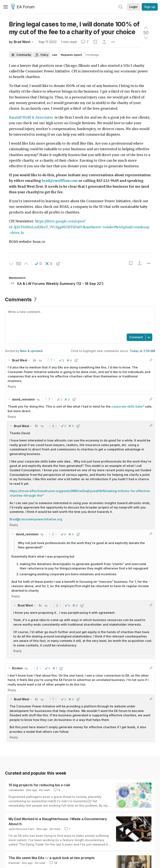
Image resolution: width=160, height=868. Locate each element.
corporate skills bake (127, 406)
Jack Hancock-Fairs (21, 829)
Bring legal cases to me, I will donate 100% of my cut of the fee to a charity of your (74, 28)
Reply (12, 386)
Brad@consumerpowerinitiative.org (36, 519)
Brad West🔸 (24, 42)
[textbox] (79, 320)
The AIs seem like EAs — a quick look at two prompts (52, 858)
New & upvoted (31, 351)
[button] (38, 264)
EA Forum (23, 7)
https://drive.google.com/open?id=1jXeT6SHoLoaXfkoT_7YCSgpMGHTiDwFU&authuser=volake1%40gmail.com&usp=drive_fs (79, 227)
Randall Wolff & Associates (31, 117)
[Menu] (6, 7)
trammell (14, 863)
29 (53, 863)
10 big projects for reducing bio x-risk (39, 785)
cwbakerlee (16, 790)
